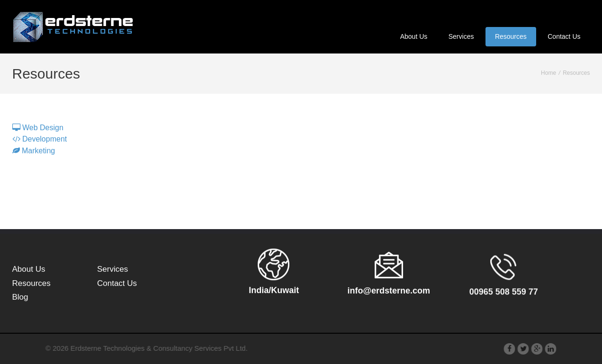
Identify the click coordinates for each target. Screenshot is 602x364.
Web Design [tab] (38, 129)
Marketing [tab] (34, 153)
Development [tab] (40, 140)
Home (548, 73)
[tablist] (301, 139)
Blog (20, 298)
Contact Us (564, 36)
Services (461, 36)
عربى (577, 12)
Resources (511, 36)
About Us (414, 36)
